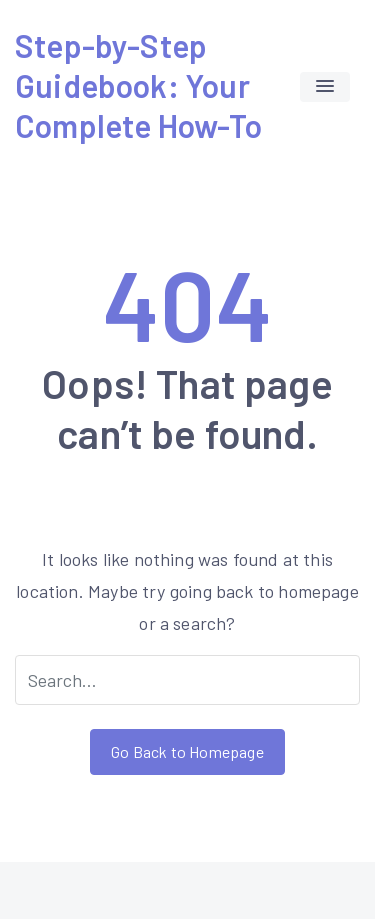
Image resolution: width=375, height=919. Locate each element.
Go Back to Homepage (187, 751)
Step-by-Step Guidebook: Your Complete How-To (138, 85)
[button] (325, 87)
